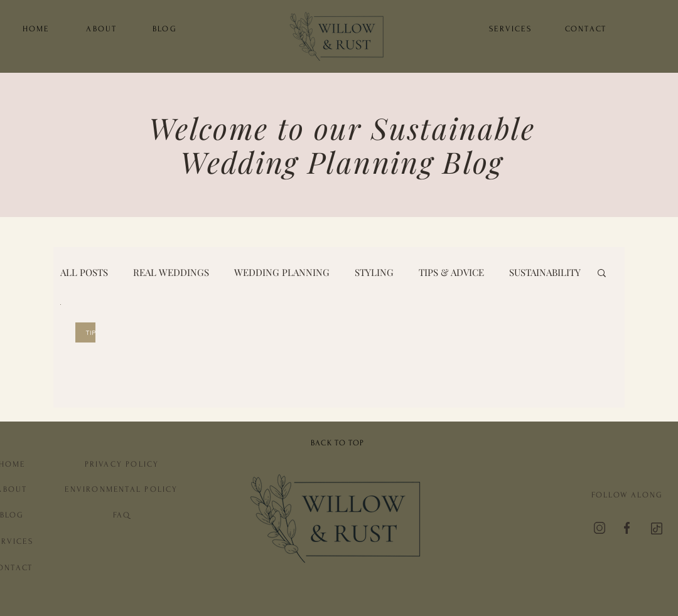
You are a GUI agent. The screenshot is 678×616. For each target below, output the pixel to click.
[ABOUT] (102, 29)
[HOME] (36, 29)
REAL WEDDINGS (171, 272)
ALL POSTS (84, 272)
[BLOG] (165, 29)
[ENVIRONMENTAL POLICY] (121, 489)
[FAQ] (122, 515)
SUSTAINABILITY (545, 272)
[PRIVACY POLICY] (122, 464)
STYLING (374, 272)
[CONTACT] (586, 29)
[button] (602, 274)
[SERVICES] (510, 29)
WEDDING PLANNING (282, 272)
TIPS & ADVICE (451, 272)
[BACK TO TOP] (339, 443)
